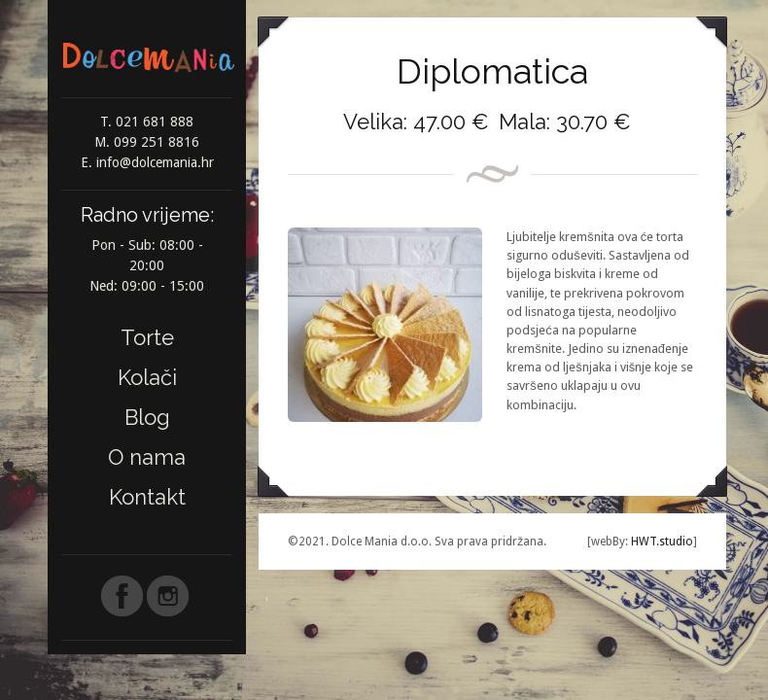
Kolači (147, 377)
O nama (147, 457)
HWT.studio (661, 542)
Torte (147, 337)
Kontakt (147, 497)
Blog (147, 417)
